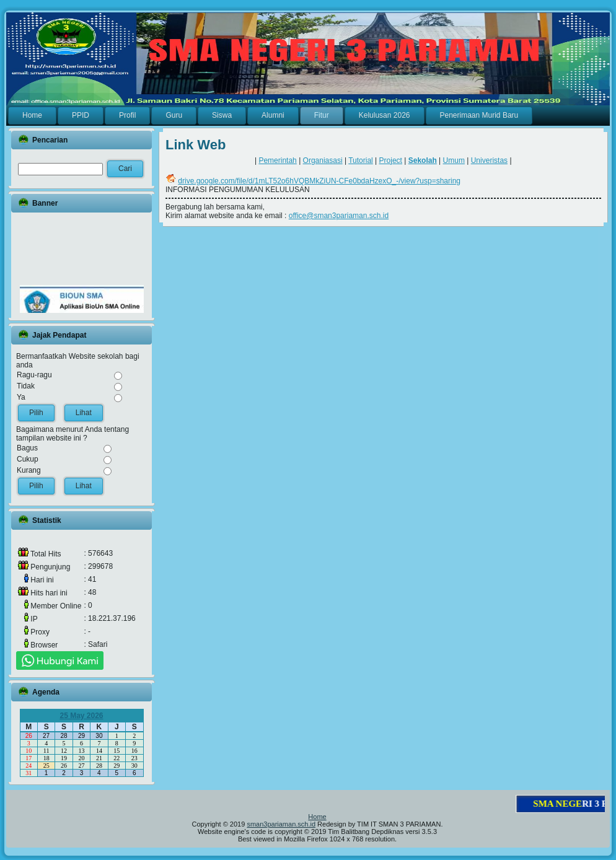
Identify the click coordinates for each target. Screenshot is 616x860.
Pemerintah (277, 160)
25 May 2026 (81, 716)
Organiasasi (323, 160)
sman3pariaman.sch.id (281, 824)
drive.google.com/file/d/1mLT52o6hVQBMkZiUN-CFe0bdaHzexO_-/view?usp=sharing (319, 181)
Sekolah (423, 160)
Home (317, 817)
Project (391, 160)
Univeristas (489, 160)
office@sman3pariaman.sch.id (339, 216)
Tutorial (361, 160)
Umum (454, 160)
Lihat (84, 413)
